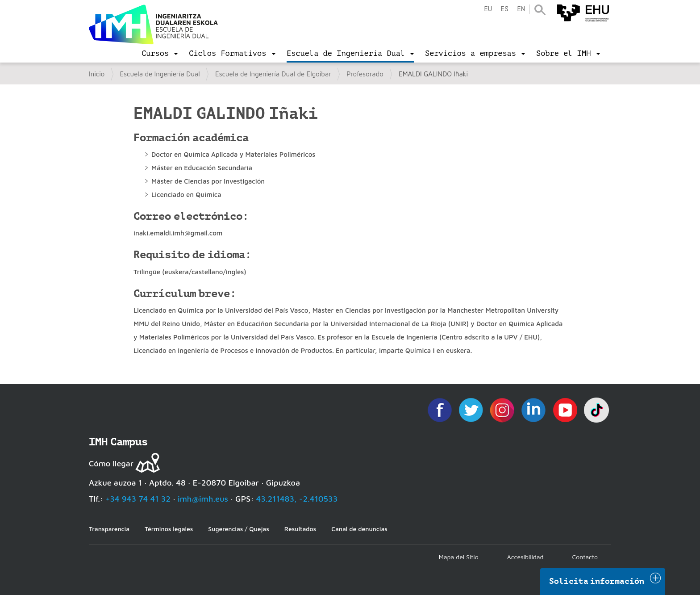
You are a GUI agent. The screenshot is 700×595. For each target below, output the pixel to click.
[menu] (160, 54)
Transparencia (109, 529)
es (504, 9)
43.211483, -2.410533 (297, 499)
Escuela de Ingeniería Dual (160, 74)
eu (488, 9)
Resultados (300, 529)
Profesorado (365, 74)
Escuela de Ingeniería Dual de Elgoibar (273, 74)
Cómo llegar (111, 463)
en (521, 9)
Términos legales (169, 529)
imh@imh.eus (203, 499)
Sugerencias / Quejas (238, 529)
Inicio (97, 74)
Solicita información (597, 581)
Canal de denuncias (359, 529)
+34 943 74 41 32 (138, 499)
